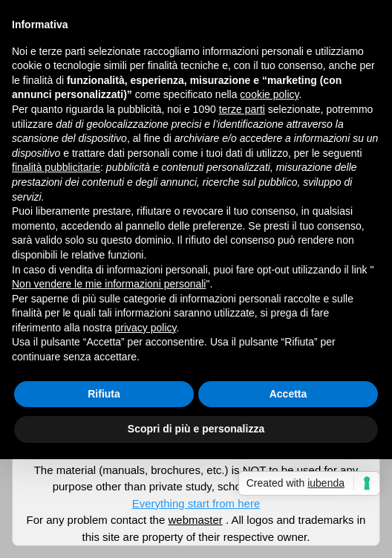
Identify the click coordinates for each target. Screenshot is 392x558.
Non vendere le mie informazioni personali (109, 284)
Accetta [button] (288, 394)
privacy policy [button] (146, 328)
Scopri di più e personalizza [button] (196, 429)
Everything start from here (196, 503)
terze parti (242, 109)
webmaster (195, 520)
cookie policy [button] (269, 94)
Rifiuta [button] (104, 394)
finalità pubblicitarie (56, 167)
